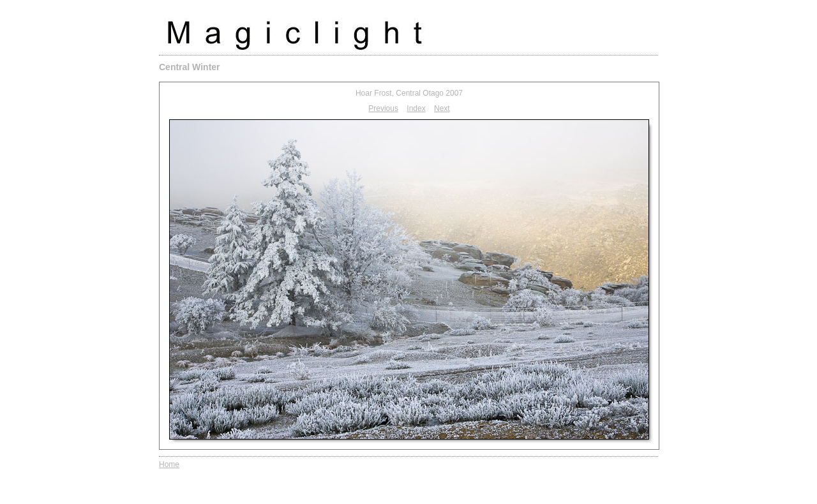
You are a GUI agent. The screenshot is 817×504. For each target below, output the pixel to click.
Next (442, 108)
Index (416, 108)
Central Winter (190, 67)
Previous (383, 108)
